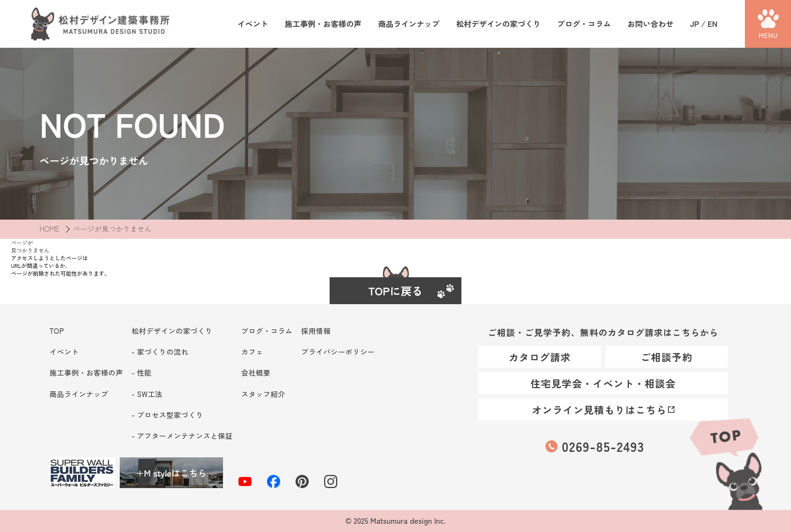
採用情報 (316, 331)
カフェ (252, 352)
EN (712, 24)
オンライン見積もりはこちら (599, 410)
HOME (49, 229)
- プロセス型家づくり (167, 415)
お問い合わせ (650, 24)
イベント (253, 24)
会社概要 (256, 373)
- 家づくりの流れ (160, 352)
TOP (725, 462)
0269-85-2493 (603, 446)
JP (694, 24)
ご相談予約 (667, 357)
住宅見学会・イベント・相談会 (603, 383)
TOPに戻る (396, 291)
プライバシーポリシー (338, 352)
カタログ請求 (540, 357)
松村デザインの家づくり (498, 24)
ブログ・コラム (584, 24)
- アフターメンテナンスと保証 (182, 436)
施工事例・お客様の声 (323, 24)
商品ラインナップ (409, 24)
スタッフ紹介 (263, 394)
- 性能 (141, 373)
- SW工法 (147, 394)
